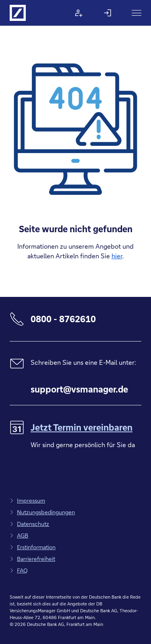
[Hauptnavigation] (137, 13)
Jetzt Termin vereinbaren (82, 427)
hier (117, 256)
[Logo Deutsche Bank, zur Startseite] (18, 13)
